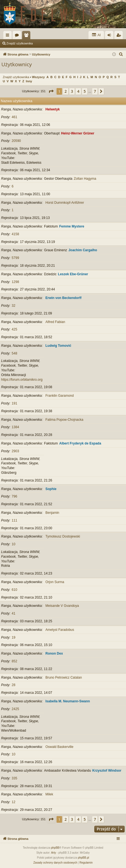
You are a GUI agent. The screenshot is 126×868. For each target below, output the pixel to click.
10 (13, 544)
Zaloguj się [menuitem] (110, 36)
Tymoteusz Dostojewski (63, 536)
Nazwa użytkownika (17, 101)
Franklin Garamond (60, 396)
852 (14, 661)
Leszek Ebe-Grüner (73, 274)
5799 (15, 258)
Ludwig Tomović (58, 346)
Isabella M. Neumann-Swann (68, 701)
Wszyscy (38, 77)
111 (14, 520)
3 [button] (72, 91)
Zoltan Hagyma (85, 179)
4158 (15, 234)
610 (14, 590)
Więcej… (9, 36)
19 (13, 637)
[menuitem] (121, 54)
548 (14, 353)
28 (13, 685)
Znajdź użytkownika (20, 43)
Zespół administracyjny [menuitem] (56, 43)
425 (14, 329)
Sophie (51, 489)
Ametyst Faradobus (60, 630)
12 (13, 802)
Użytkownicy (27, 36)
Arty (53, 853)
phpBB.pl (83, 858)
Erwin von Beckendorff (64, 298)
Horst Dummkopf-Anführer (65, 203)
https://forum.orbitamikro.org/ (22, 380)
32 (13, 306)
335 (14, 778)
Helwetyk (53, 109)
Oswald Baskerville (59, 747)
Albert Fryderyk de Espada (80, 443)
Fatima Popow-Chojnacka (64, 420)
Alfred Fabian (55, 322)
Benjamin (52, 513)
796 (14, 496)
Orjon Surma (55, 582)
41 (13, 613)
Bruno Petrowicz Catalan (64, 678)
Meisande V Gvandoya (62, 606)
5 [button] (85, 91)
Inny (29, 81)
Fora (18, 36)
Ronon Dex (54, 653)
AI (96, 35)
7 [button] (95, 91)
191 (14, 403)
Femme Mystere (72, 226)
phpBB (55, 848)
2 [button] (66, 91)
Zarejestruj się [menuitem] (120, 36)
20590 (16, 141)
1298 (15, 282)
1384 (15, 427)
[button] (51, 91)
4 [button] (78, 91)
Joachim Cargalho (83, 250)
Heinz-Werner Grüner (77, 133)
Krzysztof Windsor (107, 771)
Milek (49, 794)
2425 (15, 709)
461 (14, 117)
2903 (15, 451)
